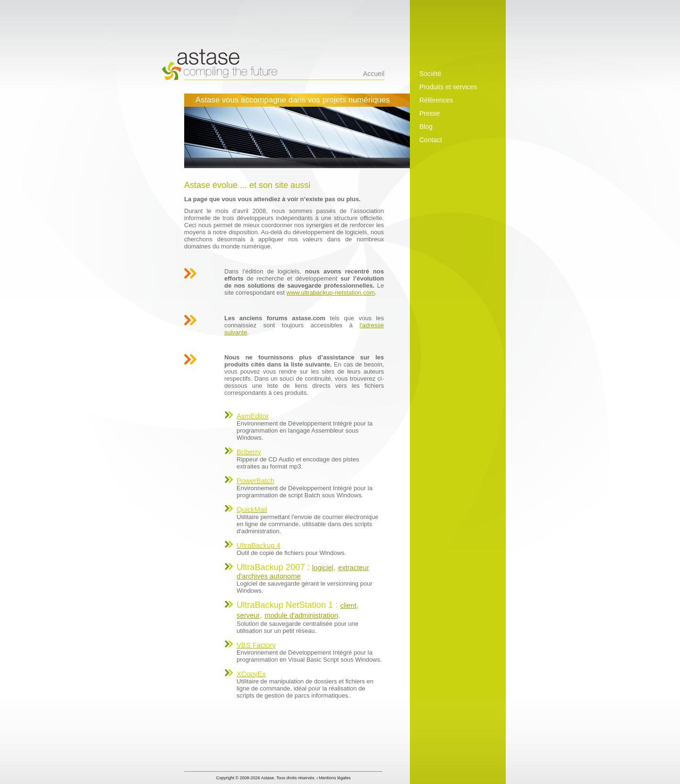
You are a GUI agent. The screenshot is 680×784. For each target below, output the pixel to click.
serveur (248, 615)
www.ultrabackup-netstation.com (331, 293)
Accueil (374, 74)
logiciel (323, 568)
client (348, 605)
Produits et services (448, 87)
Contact (431, 140)
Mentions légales (335, 778)
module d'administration (301, 615)
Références (436, 100)
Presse (430, 113)
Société (430, 74)
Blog (426, 127)
